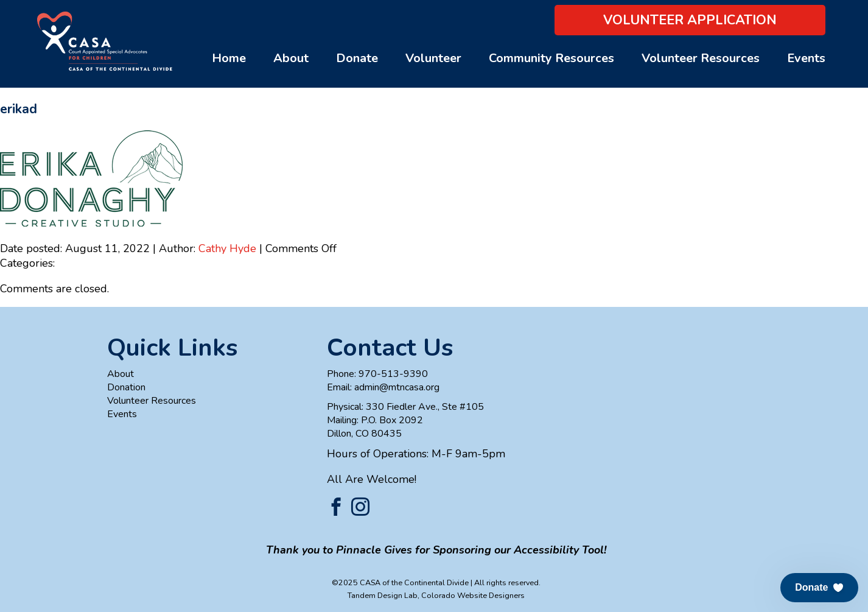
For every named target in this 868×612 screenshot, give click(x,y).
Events (806, 58)
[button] (819, 588)
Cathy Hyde (227, 248)
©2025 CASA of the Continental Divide (400, 582)
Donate (357, 58)
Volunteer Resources (701, 58)
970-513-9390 (393, 374)
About (291, 58)
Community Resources (551, 58)
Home (229, 58)
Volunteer (433, 58)
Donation (126, 387)
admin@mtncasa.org (397, 387)
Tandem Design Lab (383, 595)
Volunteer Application (690, 20)
